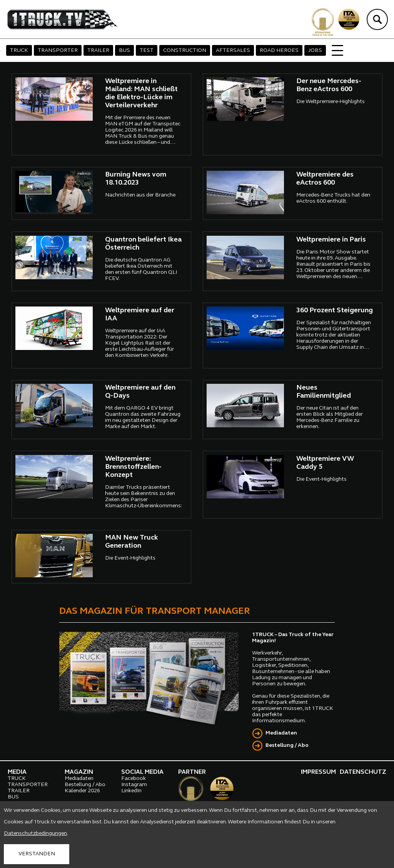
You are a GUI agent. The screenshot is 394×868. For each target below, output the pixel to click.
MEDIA (17, 772)
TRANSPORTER (58, 51)
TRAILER (98, 51)
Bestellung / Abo (287, 746)
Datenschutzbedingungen (35, 834)
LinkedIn (131, 791)
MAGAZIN (79, 772)
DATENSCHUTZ (363, 772)
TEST (147, 51)
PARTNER (192, 772)
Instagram (134, 785)
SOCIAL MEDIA (142, 772)
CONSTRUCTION (185, 51)
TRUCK (19, 51)
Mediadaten (281, 733)
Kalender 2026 (82, 791)
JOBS (315, 51)
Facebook (134, 779)
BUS (124, 51)
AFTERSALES (233, 51)
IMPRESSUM (318, 772)
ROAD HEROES (279, 51)
